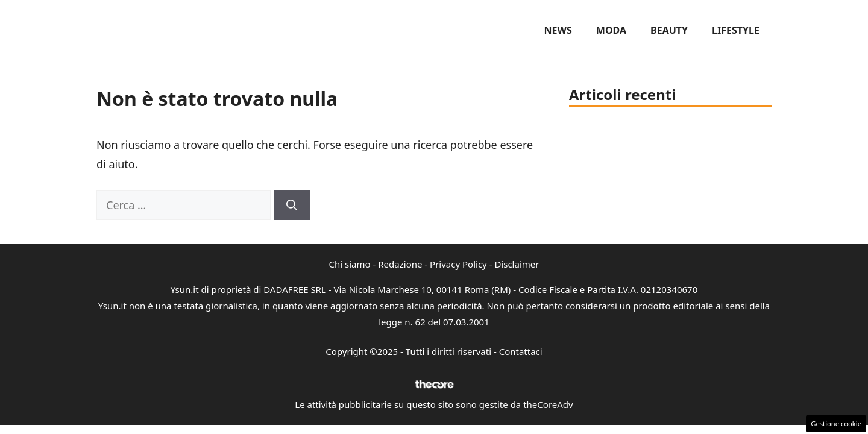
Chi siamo (350, 264)
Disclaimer (517, 264)
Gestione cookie (836, 423)
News (558, 30)
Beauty (669, 30)
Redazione (400, 264)
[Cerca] (292, 205)
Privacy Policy (458, 264)
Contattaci (521, 351)
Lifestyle (736, 30)
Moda (611, 30)
